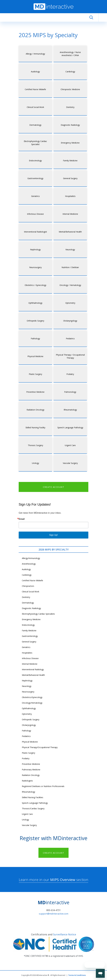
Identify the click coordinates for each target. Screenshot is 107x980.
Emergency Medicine (70, 143)
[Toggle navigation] (103, 18)
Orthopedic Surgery (35, 321)
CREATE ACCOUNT (53, 487)
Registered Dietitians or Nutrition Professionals (43, 786)
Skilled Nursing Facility (35, 427)
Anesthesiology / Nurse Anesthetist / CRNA (70, 54)
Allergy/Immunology (31, 558)
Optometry (70, 303)
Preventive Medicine (35, 392)
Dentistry (70, 107)
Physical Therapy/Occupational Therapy (40, 747)
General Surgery (70, 178)
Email (22, 519)
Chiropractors (28, 586)
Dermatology (35, 125)
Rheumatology (70, 410)
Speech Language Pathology (70, 427)
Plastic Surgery (35, 374)
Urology (35, 463)
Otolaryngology (70, 321)
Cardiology (70, 72)
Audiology (35, 72)
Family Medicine (70, 161)
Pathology (35, 339)
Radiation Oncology (35, 410)
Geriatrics (35, 196)
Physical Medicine (35, 356)
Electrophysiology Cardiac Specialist (35, 143)
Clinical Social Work (35, 107)
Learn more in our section (53, 880)
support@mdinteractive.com (54, 914)
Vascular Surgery (70, 463)
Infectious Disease (35, 214)
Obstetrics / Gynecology (35, 285)
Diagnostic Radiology (70, 125)
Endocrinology (35, 161)
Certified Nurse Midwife (35, 89)
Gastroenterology (35, 178)
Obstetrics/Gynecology (32, 697)
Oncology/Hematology (32, 703)
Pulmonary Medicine (31, 770)
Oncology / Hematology (70, 285)
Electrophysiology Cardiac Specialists (38, 614)
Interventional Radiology (33, 669)
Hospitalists (70, 196)
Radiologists (27, 781)
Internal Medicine (70, 214)
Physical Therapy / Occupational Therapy (70, 356)
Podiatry (70, 374)
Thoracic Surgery (35, 445)
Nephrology (35, 250)
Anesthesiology (29, 564)
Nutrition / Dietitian (70, 267)
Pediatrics (70, 339)
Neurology (70, 250)
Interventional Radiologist (35, 232)
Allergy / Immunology (35, 54)
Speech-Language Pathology (35, 803)
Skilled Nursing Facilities (33, 797)
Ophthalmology (35, 303)
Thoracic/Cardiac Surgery (33, 808)
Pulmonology (70, 392)
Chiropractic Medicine (70, 89)
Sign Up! (53, 535)
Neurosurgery (35, 267)
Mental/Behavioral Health (70, 232)
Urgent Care (70, 445)
